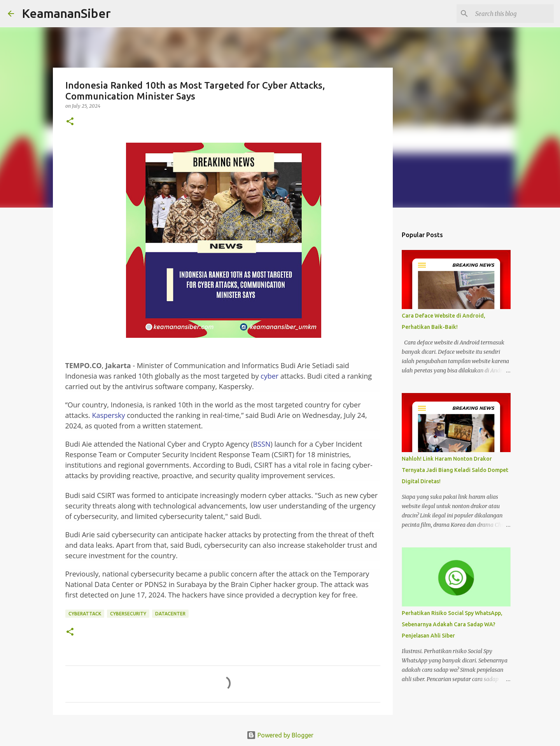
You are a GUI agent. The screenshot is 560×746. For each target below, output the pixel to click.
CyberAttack (85, 614)
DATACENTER (170, 614)
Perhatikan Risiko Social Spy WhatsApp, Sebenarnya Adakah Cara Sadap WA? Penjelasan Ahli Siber (452, 624)
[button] (70, 122)
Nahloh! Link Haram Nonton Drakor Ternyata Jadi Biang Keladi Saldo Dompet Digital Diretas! (455, 470)
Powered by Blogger (280, 735)
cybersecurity (128, 614)
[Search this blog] (513, 14)
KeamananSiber (66, 13)
